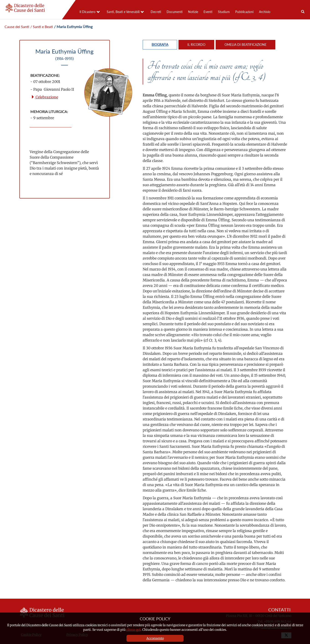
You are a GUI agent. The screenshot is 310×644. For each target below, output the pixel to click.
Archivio (265, 12)
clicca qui (133, 630)
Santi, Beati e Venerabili (123, 12)
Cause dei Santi (17, 27)
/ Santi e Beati (42, 27)
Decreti (156, 12)
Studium (224, 12)
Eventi (208, 12)
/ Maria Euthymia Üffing (73, 27)
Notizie (193, 12)
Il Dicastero (88, 12)
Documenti (175, 12)
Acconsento (155, 638)
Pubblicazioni (244, 12)
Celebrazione (45, 97)
